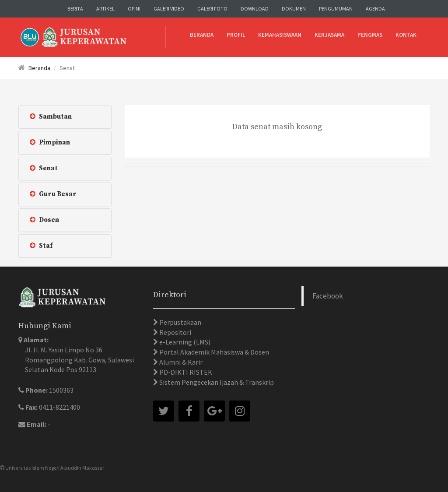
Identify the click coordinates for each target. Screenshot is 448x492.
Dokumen (294, 9)
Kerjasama (329, 35)
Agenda (375, 9)
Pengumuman (336, 9)
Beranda (202, 35)
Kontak (406, 35)
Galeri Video (169, 9)
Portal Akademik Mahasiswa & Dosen (213, 352)
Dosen (44, 220)
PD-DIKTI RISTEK (185, 372)
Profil (236, 35)
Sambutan (51, 117)
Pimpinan (50, 142)
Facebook (328, 296)
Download (255, 9)
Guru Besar (53, 194)
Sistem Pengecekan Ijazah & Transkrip (216, 382)
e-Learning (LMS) (184, 342)
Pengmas (370, 35)
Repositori (175, 332)
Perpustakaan (180, 322)
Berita (75, 9)
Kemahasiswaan (280, 35)
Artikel (105, 9)
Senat (44, 168)
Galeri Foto (212, 9)
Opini (134, 9)
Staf (41, 246)
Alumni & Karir (180, 362)
